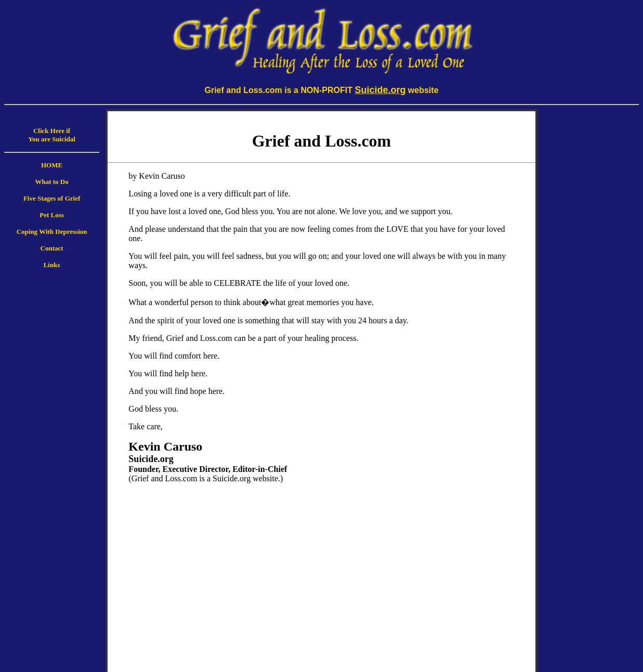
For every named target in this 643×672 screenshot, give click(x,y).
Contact (52, 248)
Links (52, 265)
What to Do (51, 182)
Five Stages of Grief (52, 198)
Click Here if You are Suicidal (52, 135)
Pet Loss (52, 215)
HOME (52, 165)
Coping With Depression (52, 232)
